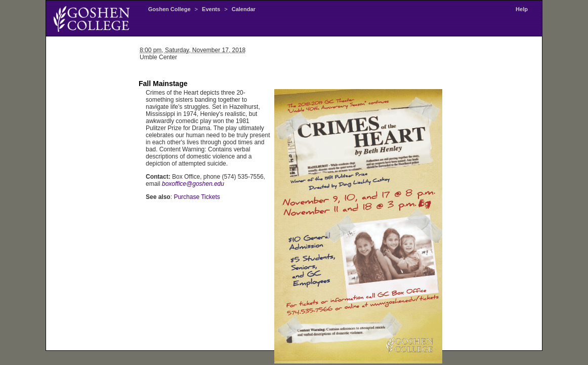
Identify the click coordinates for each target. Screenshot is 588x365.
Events (211, 9)
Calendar (244, 9)
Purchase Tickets (197, 197)
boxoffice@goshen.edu (193, 184)
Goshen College (170, 9)
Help (522, 9)
